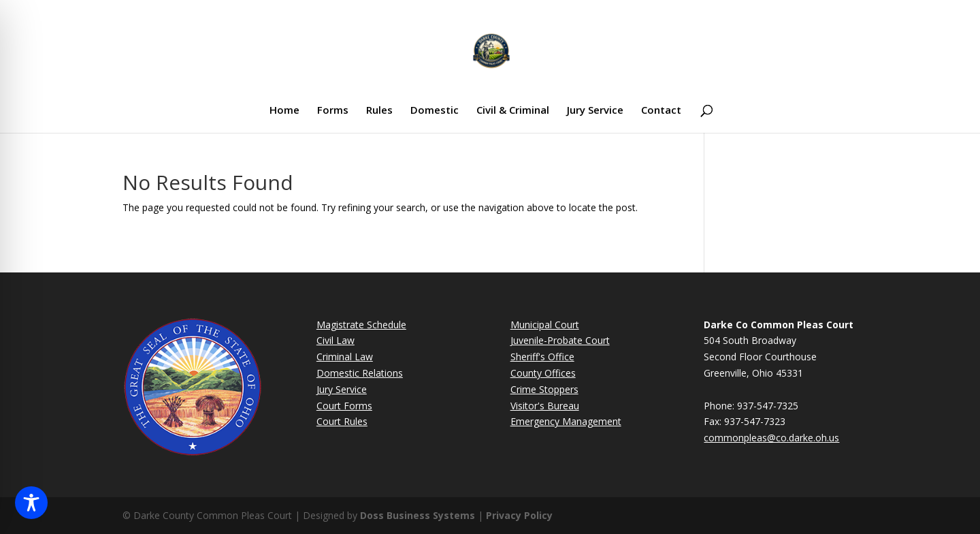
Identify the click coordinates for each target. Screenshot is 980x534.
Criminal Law (345, 357)
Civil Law (336, 340)
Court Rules (342, 421)
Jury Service (595, 111)
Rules (379, 111)
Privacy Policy (519, 515)
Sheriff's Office (542, 357)
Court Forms (344, 406)
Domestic (435, 111)
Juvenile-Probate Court (560, 340)
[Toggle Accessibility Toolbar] (31, 503)
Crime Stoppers (544, 389)
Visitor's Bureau (545, 406)
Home (284, 111)
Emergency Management (566, 421)
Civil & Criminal (513, 111)
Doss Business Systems (418, 515)
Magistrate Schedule (361, 325)
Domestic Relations (360, 373)
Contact (661, 111)
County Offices (543, 373)
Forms (333, 111)
